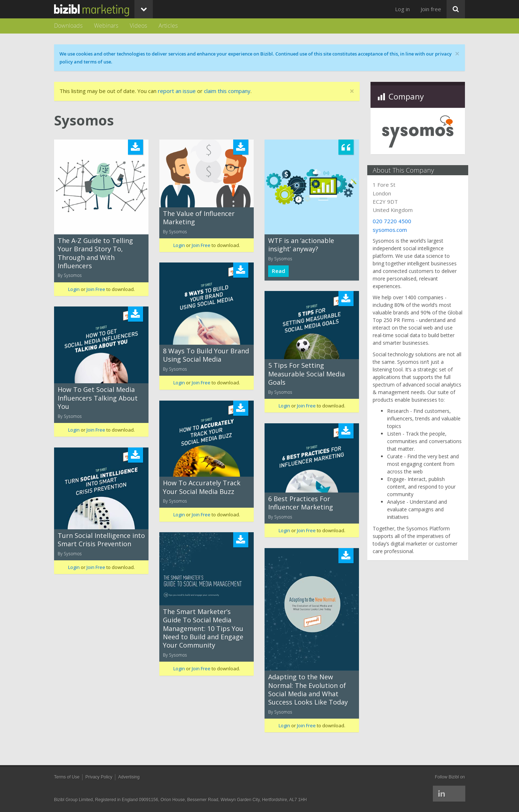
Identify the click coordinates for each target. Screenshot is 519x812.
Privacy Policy (99, 777)
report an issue (177, 91)
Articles (168, 26)
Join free (431, 9)
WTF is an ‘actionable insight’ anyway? (301, 245)
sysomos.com (393, 230)
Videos (138, 26)
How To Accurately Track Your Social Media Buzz (202, 487)
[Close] (352, 91)
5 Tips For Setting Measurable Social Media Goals (307, 374)
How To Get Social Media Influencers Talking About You (98, 398)
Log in (402, 9)
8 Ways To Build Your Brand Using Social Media (206, 355)
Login (74, 289)
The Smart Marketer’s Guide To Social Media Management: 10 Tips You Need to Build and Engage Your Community (203, 628)
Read (278, 271)
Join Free (96, 289)
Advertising (129, 777)
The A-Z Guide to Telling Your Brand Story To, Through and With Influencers (95, 253)
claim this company (227, 91)
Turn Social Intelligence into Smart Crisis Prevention (101, 540)
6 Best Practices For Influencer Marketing (301, 503)
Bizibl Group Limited (73, 800)
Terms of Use (67, 777)
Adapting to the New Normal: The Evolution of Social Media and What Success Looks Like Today (308, 689)
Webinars (106, 26)
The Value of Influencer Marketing (199, 218)
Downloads (68, 26)
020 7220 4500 (395, 221)
